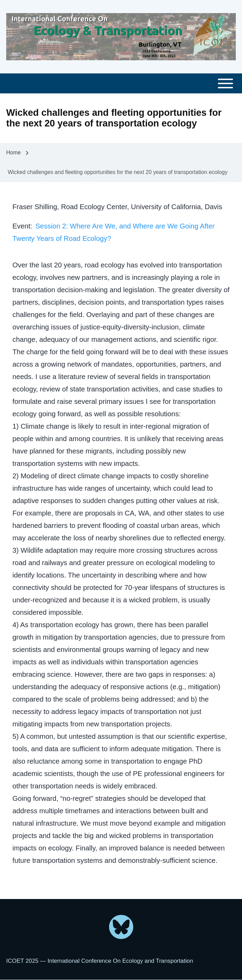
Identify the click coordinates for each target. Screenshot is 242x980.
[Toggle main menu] (121, 84)
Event (21, 226)
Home (13, 152)
